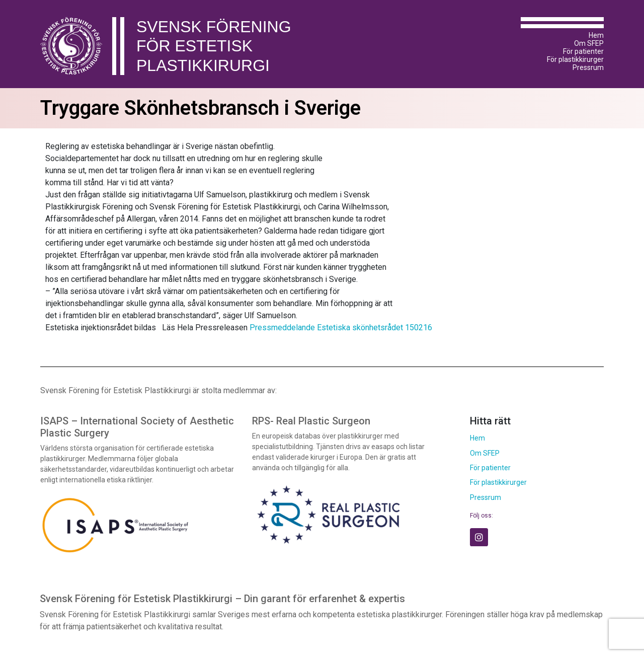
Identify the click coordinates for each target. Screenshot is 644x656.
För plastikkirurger (575, 59)
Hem (596, 35)
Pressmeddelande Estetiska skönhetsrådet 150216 (341, 327)
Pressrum (588, 67)
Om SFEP (589, 43)
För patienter (583, 51)
